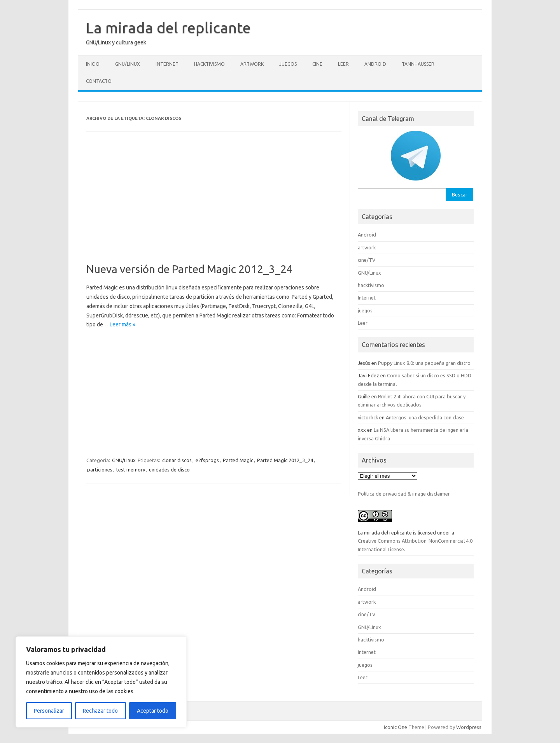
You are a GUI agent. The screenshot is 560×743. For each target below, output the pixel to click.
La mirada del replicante (168, 28)
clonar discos (177, 460)
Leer (343, 64)
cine (317, 64)
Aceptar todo (153, 711)
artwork (252, 64)
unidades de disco (169, 470)
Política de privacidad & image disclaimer (404, 494)
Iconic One (395, 727)
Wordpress (469, 727)
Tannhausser (418, 64)
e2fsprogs (207, 460)
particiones (100, 470)
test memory (131, 470)
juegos (288, 64)
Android (375, 64)
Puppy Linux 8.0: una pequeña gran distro (424, 363)
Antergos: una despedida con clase (425, 417)
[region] (101, 682)
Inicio (93, 64)
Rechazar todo (100, 711)
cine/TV (367, 260)
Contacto (99, 81)
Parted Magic (238, 460)
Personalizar (49, 711)
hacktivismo (209, 64)
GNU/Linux (128, 64)
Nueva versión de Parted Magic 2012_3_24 (190, 269)
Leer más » (122, 324)
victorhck (368, 417)
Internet (167, 64)
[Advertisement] (214, 205)
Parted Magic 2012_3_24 (285, 460)
